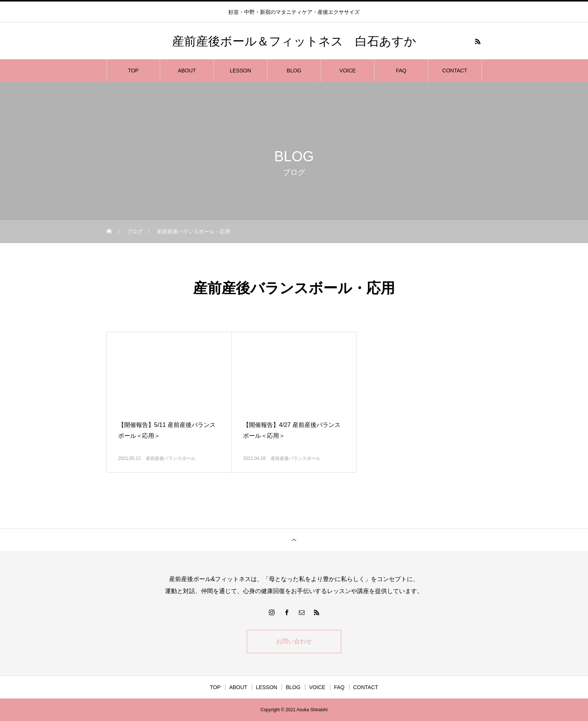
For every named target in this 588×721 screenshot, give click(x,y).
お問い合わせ (294, 641)
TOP (133, 71)
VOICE (348, 71)
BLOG (294, 71)
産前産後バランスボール (171, 458)
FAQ (401, 71)
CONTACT (455, 71)
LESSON (241, 71)
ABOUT (187, 71)
